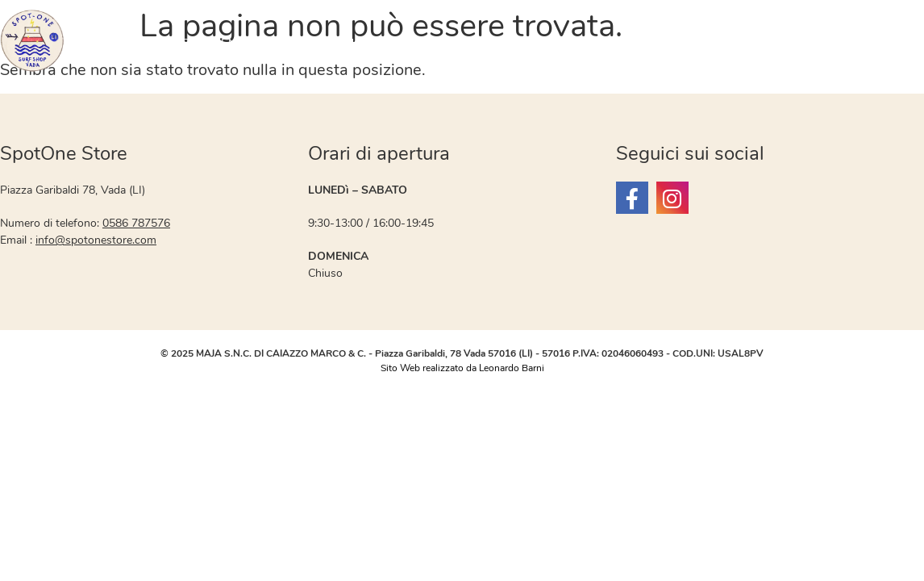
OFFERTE (114, 43)
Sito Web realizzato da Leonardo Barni (462, 368)
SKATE (777, 43)
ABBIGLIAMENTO (203, 43)
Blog (903, 43)
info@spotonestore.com (96, 240)
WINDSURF (493, 43)
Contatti (846, 43)
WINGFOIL (577, 43)
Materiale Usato (330, 43)
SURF (423, 43)
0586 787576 (136, 223)
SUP (641, 43)
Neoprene (705, 43)
